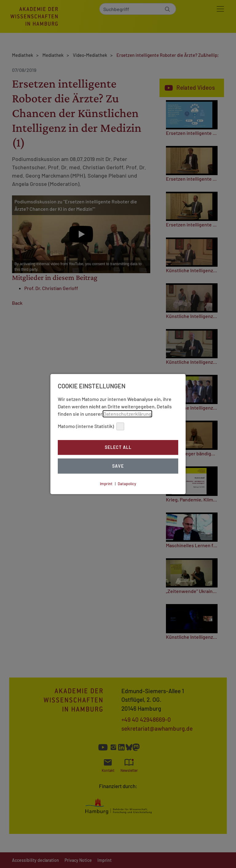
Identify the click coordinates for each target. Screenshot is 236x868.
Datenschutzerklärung (127, 414)
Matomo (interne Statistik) (91, 426)
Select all (118, 448)
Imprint (106, 484)
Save (118, 466)
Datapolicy (127, 484)
